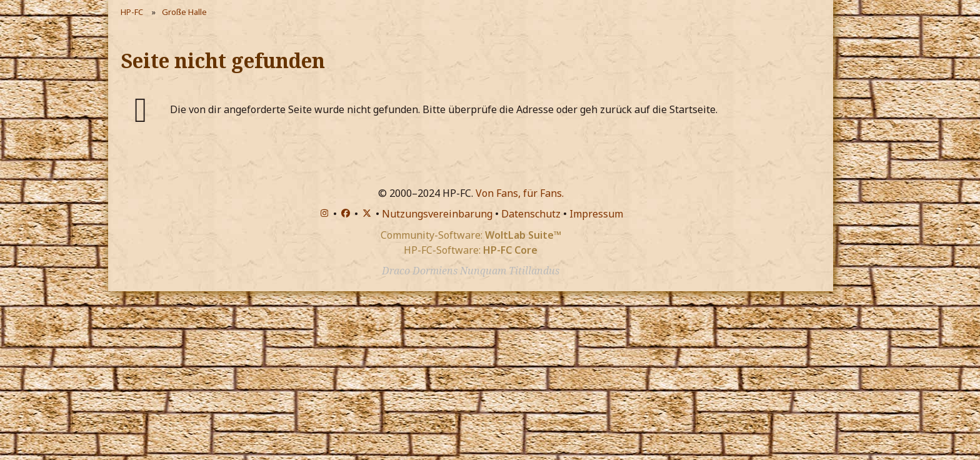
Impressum (596, 214)
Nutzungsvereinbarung (437, 214)
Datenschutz (531, 214)
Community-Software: (471, 235)
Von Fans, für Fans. (520, 193)
